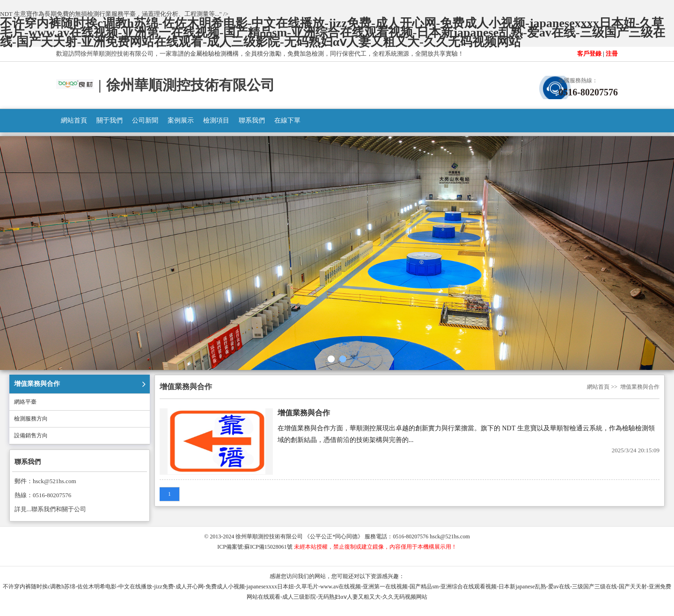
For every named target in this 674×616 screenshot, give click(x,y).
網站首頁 (74, 120)
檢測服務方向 (31, 419)
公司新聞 (145, 120)
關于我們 (110, 120)
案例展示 (181, 120)
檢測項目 (216, 120)
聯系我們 (252, 120)
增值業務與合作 (37, 384)
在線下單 (287, 120)
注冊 (612, 54)
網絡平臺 (25, 402)
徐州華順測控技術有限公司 (269, 536)
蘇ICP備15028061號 (268, 547)
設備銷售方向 (31, 435)
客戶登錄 (589, 54)
